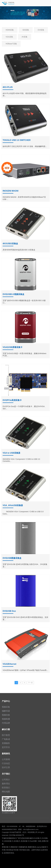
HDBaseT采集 (11, 44)
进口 (40, 850)
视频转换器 (32, 847)
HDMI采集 (10, 30)
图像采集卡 (15, 847)
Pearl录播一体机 (35, 841)
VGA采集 (9, 37)
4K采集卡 (17, 841)
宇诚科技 (5, 838)
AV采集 (25, 37)
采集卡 (18, 850)
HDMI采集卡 (9, 841)
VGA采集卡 (37, 838)
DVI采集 (41, 30)
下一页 (30, 683)
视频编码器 (23, 847)
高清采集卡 (25, 841)
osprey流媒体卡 (42, 847)
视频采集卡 (12, 838)
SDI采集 (26, 30)
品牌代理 (35, 850)
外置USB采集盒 (8, 850)
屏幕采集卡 (6, 847)
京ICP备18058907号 (17, 835)
